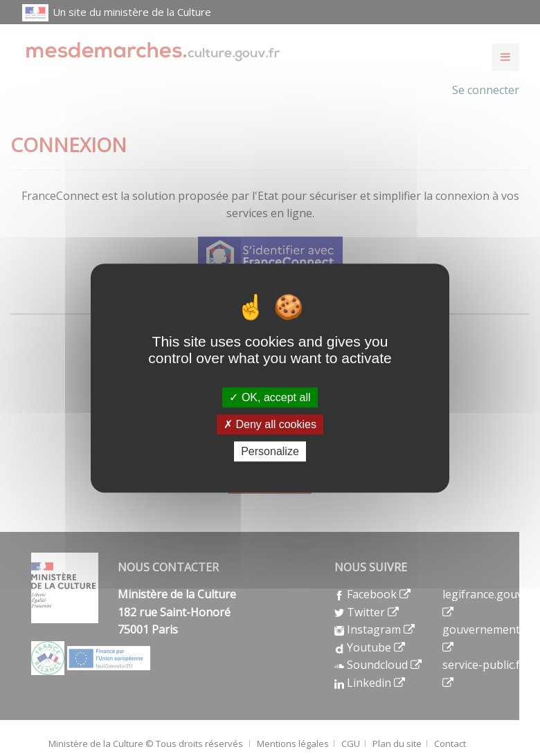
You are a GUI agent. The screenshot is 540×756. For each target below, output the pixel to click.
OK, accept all (270, 397)
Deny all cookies (270, 424)
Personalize (270, 451)
